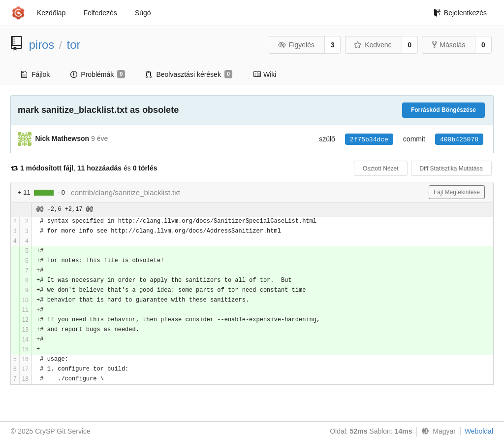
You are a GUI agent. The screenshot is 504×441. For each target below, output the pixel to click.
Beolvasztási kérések (189, 74)
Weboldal (479, 431)
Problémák (98, 74)
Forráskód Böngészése (443, 110)
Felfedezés (100, 13)
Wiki (265, 74)
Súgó (143, 13)
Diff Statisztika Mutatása (452, 169)
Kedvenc (373, 45)
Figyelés (296, 45)
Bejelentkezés (460, 13)
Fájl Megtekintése (457, 192)
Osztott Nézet (381, 169)
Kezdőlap (51, 13)
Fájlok (35, 74)
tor (74, 45)
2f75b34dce (369, 140)
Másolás (449, 45)
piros (42, 45)
